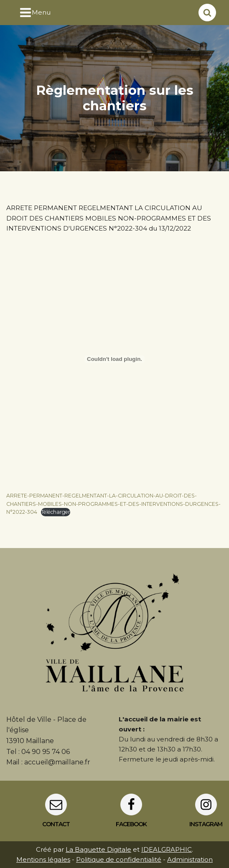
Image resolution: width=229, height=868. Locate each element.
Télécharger (56, 512)
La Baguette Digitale (98, 849)
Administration (190, 859)
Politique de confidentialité (119, 859)
